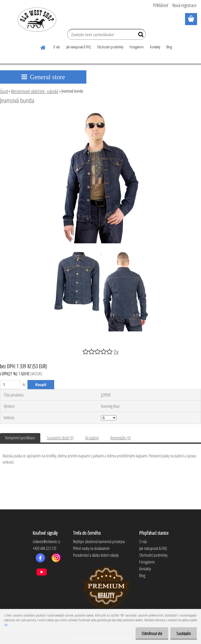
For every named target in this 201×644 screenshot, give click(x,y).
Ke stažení (92, 438)
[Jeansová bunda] (100, 115)
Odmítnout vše (150, 634)
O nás (57, 47)
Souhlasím (183, 634)
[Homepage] (43, 47)
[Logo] (36, 19)
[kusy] (10, 385)
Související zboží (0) (60, 438)
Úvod (4, 91)
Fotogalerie (137, 47)
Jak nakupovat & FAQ (79, 47)
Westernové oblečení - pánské (35, 91)
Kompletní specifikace (20, 438)
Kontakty (155, 47)
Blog (169, 47)
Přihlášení (161, 5)
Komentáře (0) (121, 438)
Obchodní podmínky (110, 47)
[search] (140, 36)
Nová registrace (185, 5)
